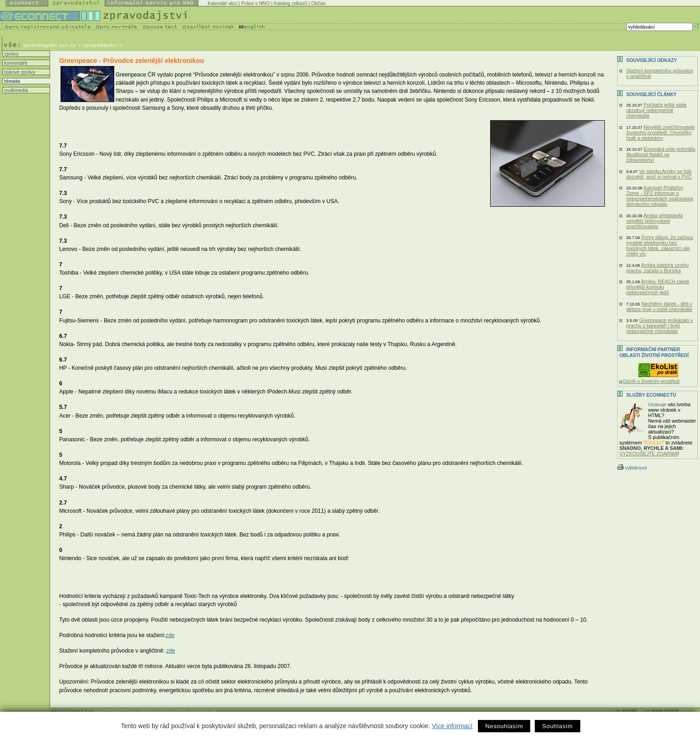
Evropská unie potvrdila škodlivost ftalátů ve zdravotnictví (661, 154)
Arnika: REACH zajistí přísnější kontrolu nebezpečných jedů (658, 287)
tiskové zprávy (19, 72)
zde (170, 635)
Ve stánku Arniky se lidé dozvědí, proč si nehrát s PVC (659, 174)
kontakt (629, 711)
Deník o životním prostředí (651, 381)
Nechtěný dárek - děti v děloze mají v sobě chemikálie (659, 306)
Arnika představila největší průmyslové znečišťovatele (654, 221)
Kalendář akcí (222, 3)
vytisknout (632, 468)
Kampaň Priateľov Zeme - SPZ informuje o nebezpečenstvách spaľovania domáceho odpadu (659, 196)
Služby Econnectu (651, 395)
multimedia (15, 90)
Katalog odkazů (291, 3)
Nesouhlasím (504, 726)
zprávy (11, 54)
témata (11, 81)
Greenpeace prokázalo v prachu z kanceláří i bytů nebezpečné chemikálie (660, 326)
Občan (318, 3)
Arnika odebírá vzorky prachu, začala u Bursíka (658, 268)
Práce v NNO (256, 3)
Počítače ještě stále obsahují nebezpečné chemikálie (657, 110)
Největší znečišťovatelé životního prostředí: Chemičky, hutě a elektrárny (661, 133)
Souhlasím (557, 726)
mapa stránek (665, 711)
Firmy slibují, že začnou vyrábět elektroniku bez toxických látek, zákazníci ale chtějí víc (660, 245)
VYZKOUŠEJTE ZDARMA (649, 454)
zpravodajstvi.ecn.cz (50, 45)
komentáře (15, 63)
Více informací (452, 726)
